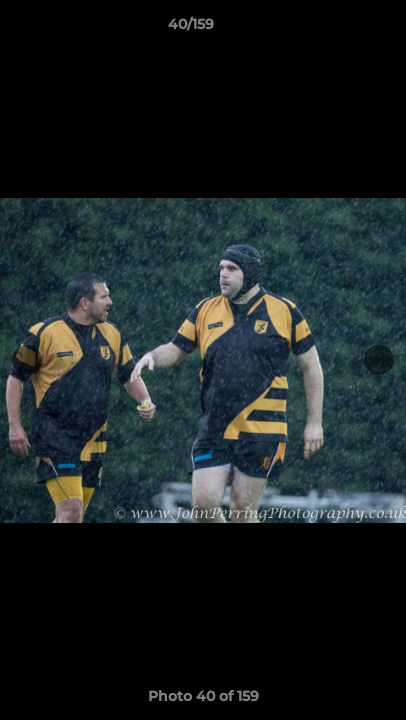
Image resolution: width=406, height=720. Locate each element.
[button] (334, 29)
